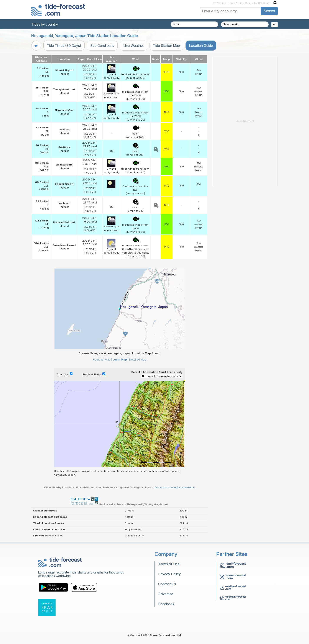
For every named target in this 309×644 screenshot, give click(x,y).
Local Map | (121, 360)
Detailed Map (138, 360)
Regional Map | (102, 360)
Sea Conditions (102, 46)
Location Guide (201, 46)
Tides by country (45, 24)
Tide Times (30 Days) (64, 46)
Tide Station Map (166, 46)
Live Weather (134, 46)
